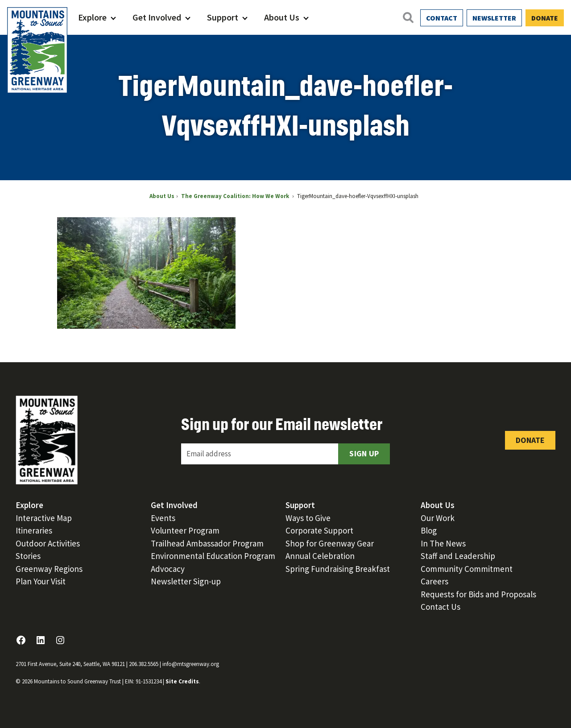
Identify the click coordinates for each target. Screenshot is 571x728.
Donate (545, 18)
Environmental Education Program (213, 556)
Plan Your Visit (41, 581)
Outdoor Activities (48, 543)
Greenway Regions (49, 569)
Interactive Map (44, 518)
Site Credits (182, 681)
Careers (434, 581)
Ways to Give (308, 518)
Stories (28, 556)
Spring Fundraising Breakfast (338, 569)
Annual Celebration (320, 556)
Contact (442, 18)
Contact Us (441, 607)
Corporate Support (319, 530)
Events (163, 518)
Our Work (438, 518)
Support (223, 17)
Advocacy (168, 569)
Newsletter (494, 18)
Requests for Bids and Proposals (478, 594)
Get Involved (157, 17)
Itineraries (34, 530)
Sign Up (364, 453)
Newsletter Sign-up (186, 581)
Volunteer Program (185, 530)
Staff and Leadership (458, 556)
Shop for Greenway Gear (330, 543)
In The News (443, 543)
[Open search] (408, 17)
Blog (429, 530)
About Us (282, 17)
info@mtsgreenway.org (191, 664)
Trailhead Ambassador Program (207, 543)
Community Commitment (467, 569)
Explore (92, 17)
